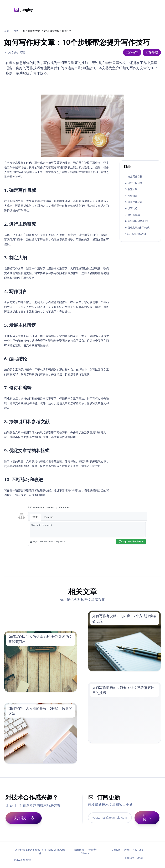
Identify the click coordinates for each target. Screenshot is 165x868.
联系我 (24, 818)
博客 (16, 31)
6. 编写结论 (131, 208)
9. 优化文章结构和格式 (137, 227)
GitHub (116, 849)
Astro (62, 849)
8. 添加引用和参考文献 (137, 221)
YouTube (138, 849)
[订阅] (142, 817)
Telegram (129, 858)
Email (140, 858)
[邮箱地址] (105, 817)
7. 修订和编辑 (133, 215)
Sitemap (86, 853)
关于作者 (91, 849)
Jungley (23, 10)
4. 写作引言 (131, 196)
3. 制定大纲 (131, 189)
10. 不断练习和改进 (136, 234)
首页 (7, 31)
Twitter (127, 849)
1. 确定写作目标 (134, 176)
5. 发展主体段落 (134, 202)
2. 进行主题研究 (134, 183)
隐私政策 (79, 849)
